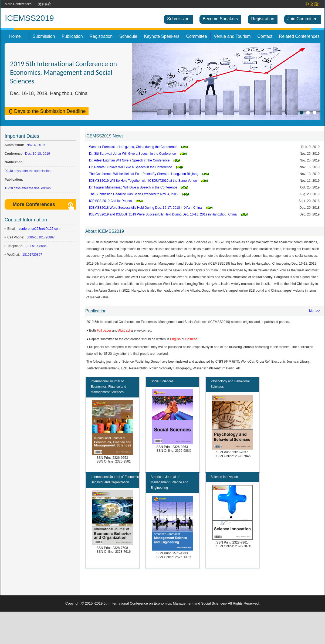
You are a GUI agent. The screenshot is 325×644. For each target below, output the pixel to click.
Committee (197, 36)
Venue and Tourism (232, 36)
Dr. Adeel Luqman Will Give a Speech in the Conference (129, 160)
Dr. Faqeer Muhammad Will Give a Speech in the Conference (133, 187)
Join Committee (302, 19)
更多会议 (45, 4)
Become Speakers (220, 19)
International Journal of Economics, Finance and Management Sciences (108, 387)
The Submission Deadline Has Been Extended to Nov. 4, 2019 (134, 194)
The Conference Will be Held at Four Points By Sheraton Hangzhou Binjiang (144, 174)
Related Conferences (299, 36)
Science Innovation (224, 477)
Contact (265, 36)
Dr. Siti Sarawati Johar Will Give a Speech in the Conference (132, 154)
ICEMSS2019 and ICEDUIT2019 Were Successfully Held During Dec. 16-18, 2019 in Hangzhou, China (163, 214)
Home (15, 36)
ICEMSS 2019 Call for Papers (111, 201)
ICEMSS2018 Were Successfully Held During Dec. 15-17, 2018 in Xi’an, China (145, 208)
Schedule (128, 36)
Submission (178, 19)
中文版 (312, 4)
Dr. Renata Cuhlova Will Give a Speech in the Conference (131, 167)
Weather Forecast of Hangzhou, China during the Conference (133, 147)
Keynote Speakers (162, 36)
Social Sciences (162, 381)
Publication (72, 36)
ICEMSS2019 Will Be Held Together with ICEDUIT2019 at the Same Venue (143, 181)
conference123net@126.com (40, 229)
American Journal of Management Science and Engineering (169, 482)
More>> (315, 311)
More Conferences (18, 4)
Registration (263, 19)
